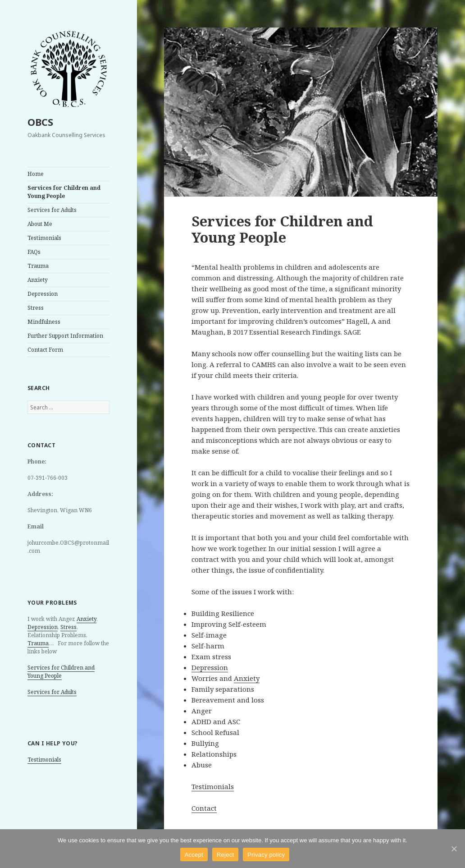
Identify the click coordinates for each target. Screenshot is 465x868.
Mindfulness (44, 322)
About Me (40, 224)
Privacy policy (266, 855)
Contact (204, 808)
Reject (225, 855)
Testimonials (44, 238)
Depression (43, 294)
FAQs (34, 252)
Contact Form (45, 350)
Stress (36, 308)
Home (36, 174)
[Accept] (454, 849)
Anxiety (38, 280)
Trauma (38, 266)
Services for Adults (52, 210)
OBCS (40, 122)
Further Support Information (65, 336)
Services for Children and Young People (64, 192)
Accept (194, 855)
